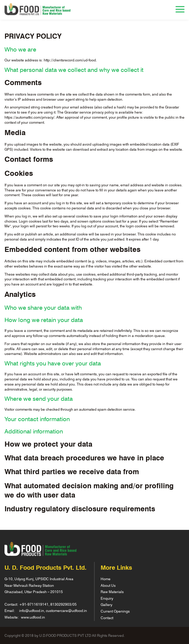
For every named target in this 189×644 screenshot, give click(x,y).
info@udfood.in (32, 610)
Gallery (106, 604)
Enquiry (107, 598)
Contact (107, 618)
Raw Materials (112, 592)
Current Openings (115, 611)
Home (106, 579)
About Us (108, 585)
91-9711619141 (35, 604)
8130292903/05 (63, 604)
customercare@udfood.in (66, 610)
